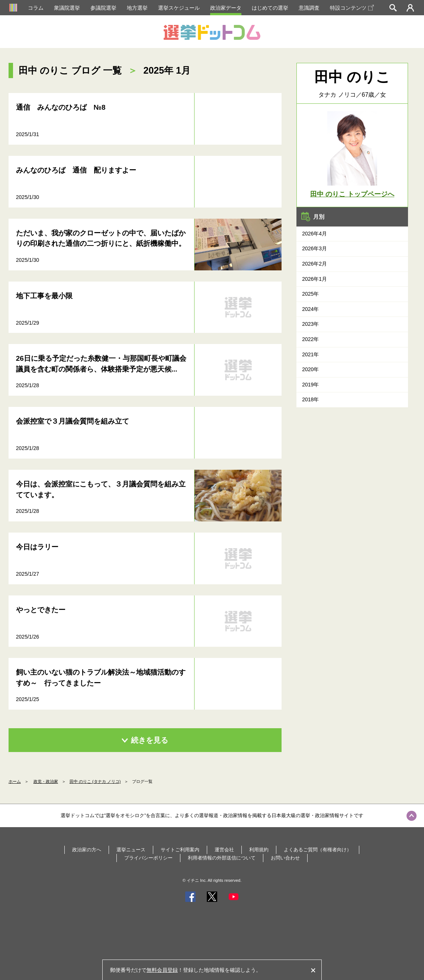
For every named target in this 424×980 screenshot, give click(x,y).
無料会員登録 (162, 970)
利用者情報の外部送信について (222, 858)
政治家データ (226, 8)
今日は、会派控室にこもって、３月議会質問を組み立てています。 (101, 489)
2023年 (310, 324)
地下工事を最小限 (44, 296)
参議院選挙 (103, 8)
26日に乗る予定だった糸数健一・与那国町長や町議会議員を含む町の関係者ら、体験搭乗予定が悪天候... (101, 364)
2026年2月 (314, 264)
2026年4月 (314, 234)
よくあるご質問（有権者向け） (318, 850)
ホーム (15, 781)
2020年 (310, 369)
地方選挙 (137, 8)
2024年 (310, 309)
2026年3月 (314, 248)
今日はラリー (37, 547)
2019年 (310, 385)
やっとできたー (41, 610)
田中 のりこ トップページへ (352, 194)
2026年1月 (314, 279)
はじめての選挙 (270, 8)
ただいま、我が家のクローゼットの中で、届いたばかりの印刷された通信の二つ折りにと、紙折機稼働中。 (101, 238)
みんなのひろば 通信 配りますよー (76, 170)
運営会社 (224, 850)
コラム (36, 8)
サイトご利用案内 (180, 850)
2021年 (310, 354)
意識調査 (309, 8)
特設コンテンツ (352, 8)
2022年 (310, 339)
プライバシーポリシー (148, 858)
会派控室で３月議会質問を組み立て (73, 421)
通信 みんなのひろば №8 (61, 107)
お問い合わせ (285, 858)
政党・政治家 (46, 781)
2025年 (310, 294)
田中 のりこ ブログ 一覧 (70, 70)
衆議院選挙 (67, 8)
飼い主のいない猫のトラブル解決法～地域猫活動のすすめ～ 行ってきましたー (101, 678)
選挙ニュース (131, 850)
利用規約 (259, 850)
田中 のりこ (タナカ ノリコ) (95, 781)
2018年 (310, 399)
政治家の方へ (87, 850)
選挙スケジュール (179, 8)
